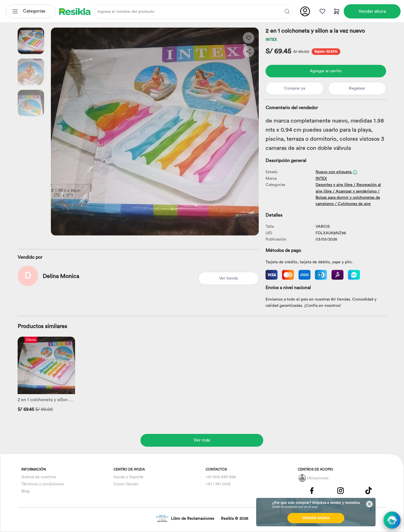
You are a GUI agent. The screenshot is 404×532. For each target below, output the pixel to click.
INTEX (271, 40)
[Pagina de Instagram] (340, 490)
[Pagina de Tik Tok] (369, 490)
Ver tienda (228, 278)
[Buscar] (287, 11)
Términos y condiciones (43, 484)
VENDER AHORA (316, 518)
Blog (25, 491)
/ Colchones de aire (353, 204)
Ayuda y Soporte (128, 477)
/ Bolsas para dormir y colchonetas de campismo (348, 198)
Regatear (357, 88)
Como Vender (126, 484)
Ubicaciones (318, 478)
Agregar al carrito (326, 71)
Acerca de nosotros (39, 477)
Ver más (202, 440)
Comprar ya (295, 88)
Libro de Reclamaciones (185, 518)
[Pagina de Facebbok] (312, 490)
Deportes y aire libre (334, 185)
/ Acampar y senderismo (355, 191)
